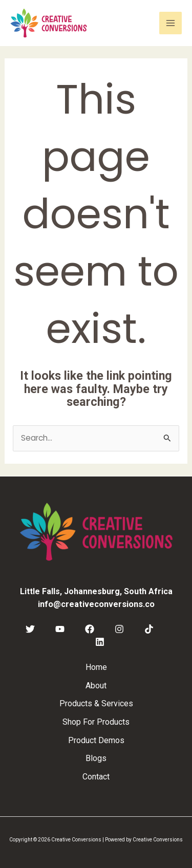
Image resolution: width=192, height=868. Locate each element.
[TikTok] (149, 629)
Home (96, 667)
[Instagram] (119, 629)
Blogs (96, 758)
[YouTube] (60, 629)
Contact (96, 777)
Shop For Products (96, 722)
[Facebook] (90, 629)
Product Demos (96, 740)
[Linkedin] (100, 642)
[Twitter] (30, 629)
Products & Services (96, 703)
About (96, 686)
